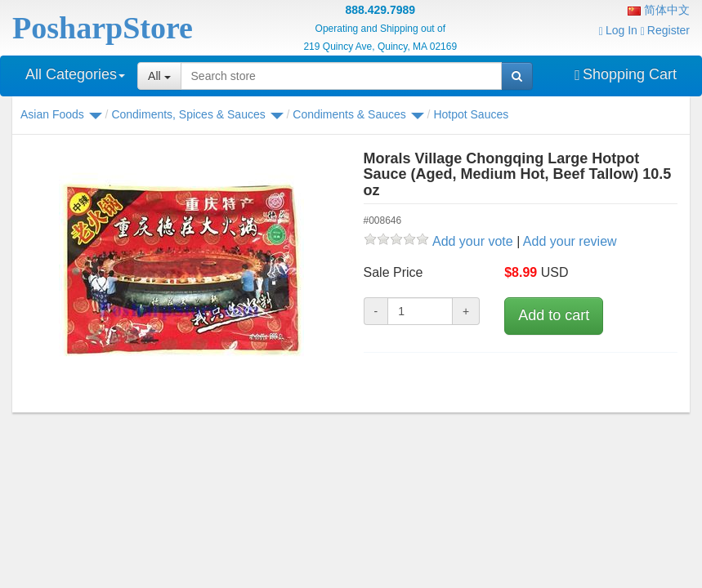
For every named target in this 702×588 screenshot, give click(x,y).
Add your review (570, 241)
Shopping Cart (626, 74)
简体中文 (659, 10)
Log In (618, 30)
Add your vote (473, 241)
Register (665, 30)
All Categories (75, 74)
